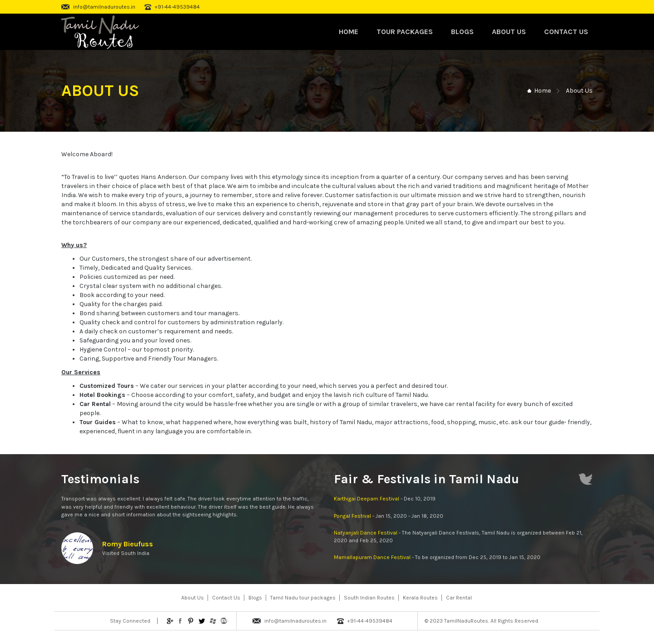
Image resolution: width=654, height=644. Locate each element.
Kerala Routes (420, 598)
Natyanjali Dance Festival (366, 533)
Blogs (462, 32)
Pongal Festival (352, 516)
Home (349, 32)
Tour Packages (405, 32)
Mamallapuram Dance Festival (372, 557)
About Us (509, 32)
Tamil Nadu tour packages (303, 598)
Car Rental (459, 598)
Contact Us (566, 32)
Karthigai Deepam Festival (367, 499)
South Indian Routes (369, 598)
